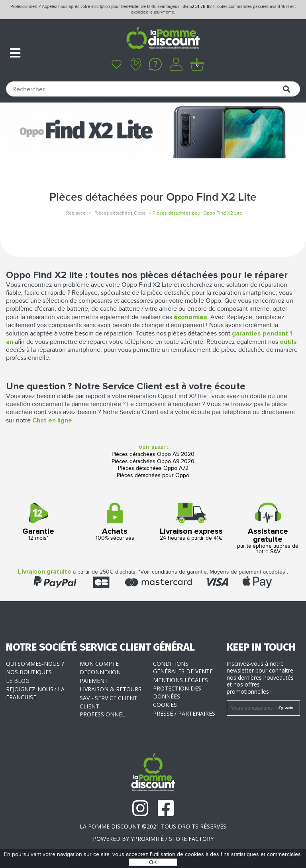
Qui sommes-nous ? (35, 664)
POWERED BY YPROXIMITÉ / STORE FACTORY (153, 839)
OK (153, 862)
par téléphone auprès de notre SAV (268, 529)
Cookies (165, 705)
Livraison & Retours (111, 689)
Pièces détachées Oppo (120, 213)
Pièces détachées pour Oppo (153, 475)
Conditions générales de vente (183, 668)
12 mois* (38, 522)
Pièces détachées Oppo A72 (153, 468)
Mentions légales (180, 680)
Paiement (94, 681)
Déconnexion (100, 672)
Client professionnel (102, 710)
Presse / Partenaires (184, 713)
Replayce (76, 213)
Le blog (18, 681)
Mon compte (99, 664)
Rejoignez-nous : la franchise (35, 693)
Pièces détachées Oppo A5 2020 (153, 454)
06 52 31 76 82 (197, 7)
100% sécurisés (115, 522)
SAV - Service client (109, 698)
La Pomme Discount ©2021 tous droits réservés (153, 826)
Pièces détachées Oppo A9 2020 (153, 462)
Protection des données (177, 692)
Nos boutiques (29, 672)
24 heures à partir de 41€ (191, 522)
